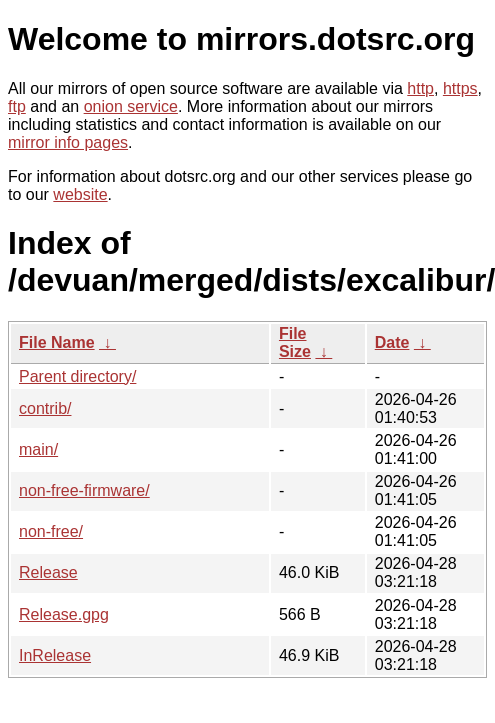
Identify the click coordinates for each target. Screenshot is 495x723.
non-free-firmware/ (84, 490)
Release (48, 572)
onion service (131, 106)
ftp (17, 106)
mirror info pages (68, 142)
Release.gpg (64, 614)
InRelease (55, 655)
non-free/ (51, 531)
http (420, 88)
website (80, 194)
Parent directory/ (77, 376)
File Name (57, 342)
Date (392, 342)
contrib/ (45, 408)
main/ (38, 449)
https (460, 88)
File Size (295, 342)
